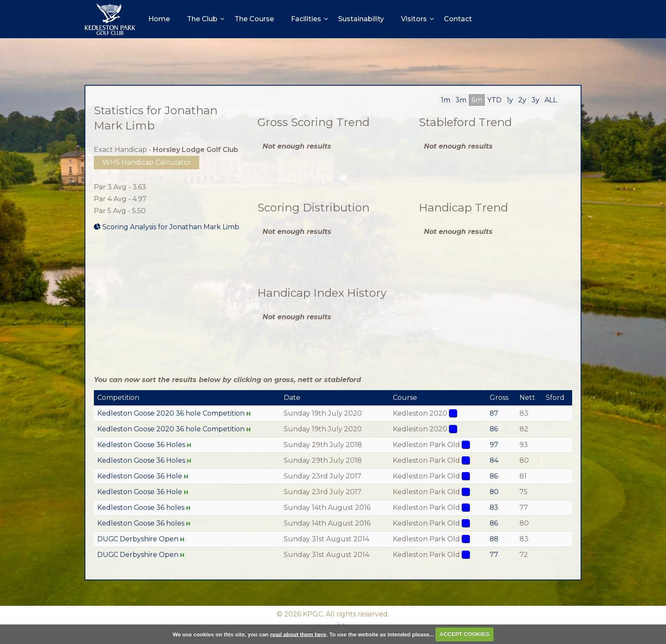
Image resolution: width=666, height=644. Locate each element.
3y (535, 100)
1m (446, 100)
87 (495, 413)
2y (522, 100)
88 (495, 539)
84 (495, 460)
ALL (551, 100)
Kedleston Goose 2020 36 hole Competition (171, 413)
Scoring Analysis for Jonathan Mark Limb (166, 227)
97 (494, 445)
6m (477, 100)
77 (494, 555)
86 (494, 429)
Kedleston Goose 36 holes (141, 508)
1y (510, 100)
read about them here (298, 634)
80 (495, 492)
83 (495, 508)
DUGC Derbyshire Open (138, 539)
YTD (494, 100)
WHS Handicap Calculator (147, 162)
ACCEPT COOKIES (464, 634)
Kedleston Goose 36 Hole (140, 476)
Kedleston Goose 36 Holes (141, 445)
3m (461, 100)
